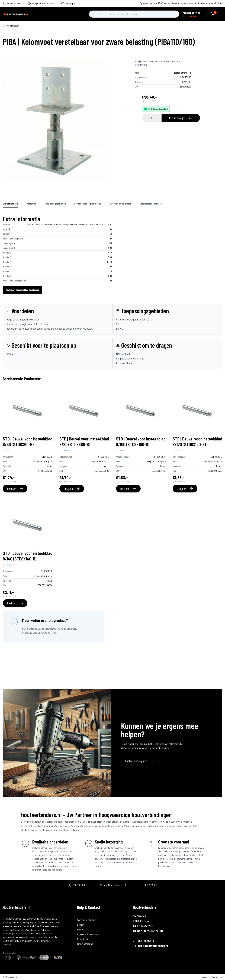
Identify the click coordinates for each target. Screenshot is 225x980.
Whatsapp (70, 4)
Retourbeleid (83, 939)
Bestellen (81, 915)
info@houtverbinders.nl (43, 4)
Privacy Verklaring (85, 944)
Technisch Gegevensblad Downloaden (22, 290)
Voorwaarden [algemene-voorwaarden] (217, 977)
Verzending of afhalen (87, 920)
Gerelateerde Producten (151, 204)
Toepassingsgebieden (55, 204)
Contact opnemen (190, 16)
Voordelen (31, 204)
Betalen (81, 925)
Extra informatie (11, 204)
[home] (15, 14)
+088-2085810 (14, 4)
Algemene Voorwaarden (88, 934)
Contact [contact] (205, 977)
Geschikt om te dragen (121, 204)
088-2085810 (79, 885)
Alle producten (10, 953)
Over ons (81, 930)
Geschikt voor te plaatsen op (88, 204)
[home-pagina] (4, 26)
